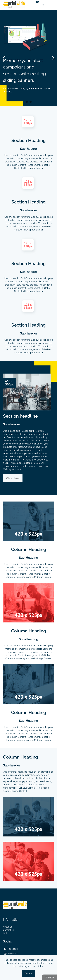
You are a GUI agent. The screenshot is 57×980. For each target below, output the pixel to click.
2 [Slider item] (31, 102)
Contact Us (9, 930)
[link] (14, 5)
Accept (28, 973)
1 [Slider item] (27, 102)
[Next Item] (52, 58)
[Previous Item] (5, 58)
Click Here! (13, 478)
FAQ (5, 933)
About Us (8, 927)
